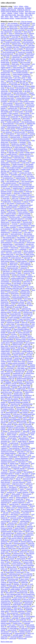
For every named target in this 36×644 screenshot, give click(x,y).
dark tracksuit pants (9, 237)
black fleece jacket (6, 392)
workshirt (16, 290)
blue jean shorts (22, 210)
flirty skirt (14, 552)
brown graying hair (7, 528)
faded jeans (25, 448)
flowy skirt (21, 625)
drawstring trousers (20, 543)
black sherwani (5, 482)
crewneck (4, 411)
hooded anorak (14, 443)
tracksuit (15, 445)
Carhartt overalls (18, 616)
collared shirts (30, 373)
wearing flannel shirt (29, 414)
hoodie (19, 215)
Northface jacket (24, 310)
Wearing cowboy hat (26, 576)
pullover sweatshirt (16, 100)
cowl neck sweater (16, 518)
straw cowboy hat (22, 134)
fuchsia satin (7, 445)
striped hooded (18, 298)
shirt (31, 72)
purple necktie (11, 129)
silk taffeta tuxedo (25, 241)
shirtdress (22, 586)
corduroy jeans (5, 446)
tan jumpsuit (22, 180)
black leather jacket (16, 91)
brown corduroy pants (27, 248)
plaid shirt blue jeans (7, 407)
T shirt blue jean (12, 310)
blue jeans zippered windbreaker (17, 488)
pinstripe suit (16, 118)
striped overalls (26, 618)
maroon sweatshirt (6, 40)
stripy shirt (29, 355)
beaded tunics (30, 535)
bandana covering (25, 632)
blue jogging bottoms (28, 511)
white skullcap (5, 506)
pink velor (31, 237)
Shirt (2, 17)
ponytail (3, 579)
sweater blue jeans (28, 57)
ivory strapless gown (14, 385)
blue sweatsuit (14, 113)
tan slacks (28, 89)
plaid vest (25, 322)
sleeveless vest (19, 397)
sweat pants (18, 251)
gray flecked (5, 421)
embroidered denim (7, 474)
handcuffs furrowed (24, 465)
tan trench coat (15, 467)
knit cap (18, 479)
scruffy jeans (5, 552)
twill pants (28, 424)
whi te (16, 6)
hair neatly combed (16, 472)
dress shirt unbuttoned (18, 611)
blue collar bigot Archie (9, 15)
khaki (9, 511)
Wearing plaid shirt (22, 71)
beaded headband (8, 339)
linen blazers (22, 462)
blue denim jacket (12, 28)
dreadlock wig (25, 198)
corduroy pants (5, 353)
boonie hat (27, 273)
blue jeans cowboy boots (14, 253)
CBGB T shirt (29, 531)
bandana (30, 348)
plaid (12, 421)
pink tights (15, 618)
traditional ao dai (6, 603)
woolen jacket (7, 400)
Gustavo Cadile (28, 562)
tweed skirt (6, 198)
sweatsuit (15, 224)
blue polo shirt (24, 83)
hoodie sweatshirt (18, 164)
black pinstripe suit (19, 67)
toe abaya (14, 334)
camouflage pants (13, 169)
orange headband (27, 351)
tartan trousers (25, 514)
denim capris (25, 463)
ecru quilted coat (19, 176)
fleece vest (31, 633)
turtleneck (10, 307)
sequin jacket (5, 564)
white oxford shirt (6, 45)
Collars (21, 13)
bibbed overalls (17, 344)
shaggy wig (26, 349)
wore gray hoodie (27, 110)
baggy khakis (21, 526)
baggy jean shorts (25, 319)
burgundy (16, 519)
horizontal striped (14, 338)
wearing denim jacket (7, 98)
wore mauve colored (23, 324)
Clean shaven (24, 300)
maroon (11, 485)
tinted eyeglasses (6, 598)
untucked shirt (30, 270)
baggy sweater (30, 254)
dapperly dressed (6, 584)
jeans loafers (5, 156)
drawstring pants (13, 579)
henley (9, 562)
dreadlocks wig (24, 207)
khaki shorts (13, 265)
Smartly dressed (18, 355)
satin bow (30, 526)
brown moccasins (12, 292)
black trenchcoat (14, 448)
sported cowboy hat (27, 338)
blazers (12, 470)
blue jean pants (11, 180)
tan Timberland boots (27, 443)
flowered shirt (15, 163)
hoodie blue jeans (12, 241)
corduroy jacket (6, 615)
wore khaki (27, 215)
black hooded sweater (28, 47)
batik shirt (4, 314)
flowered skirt (21, 203)
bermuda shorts (5, 287)
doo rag (5, 470)
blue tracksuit (26, 64)
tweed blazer (18, 358)
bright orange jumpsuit (8, 261)
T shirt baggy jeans (22, 368)
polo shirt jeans (28, 44)
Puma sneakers (16, 513)
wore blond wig (6, 480)
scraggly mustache (23, 492)
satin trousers (11, 525)
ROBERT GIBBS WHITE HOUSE (16, 9)
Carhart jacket (12, 423)
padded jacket (21, 389)
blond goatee (15, 293)
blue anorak (10, 88)
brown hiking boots (22, 151)
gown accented (11, 516)
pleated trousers (25, 440)
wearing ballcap (16, 281)
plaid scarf (10, 372)
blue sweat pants (25, 62)
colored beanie (11, 581)
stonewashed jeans (11, 412)
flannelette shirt (6, 270)
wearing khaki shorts (16, 89)
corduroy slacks (6, 331)
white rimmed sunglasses (8, 453)
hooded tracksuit (28, 135)
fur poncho (10, 151)
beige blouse (14, 248)
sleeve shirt (6, 390)
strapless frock (18, 416)
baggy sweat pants (16, 540)
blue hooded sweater (23, 88)
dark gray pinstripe (7, 259)
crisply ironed (7, 536)
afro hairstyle (5, 632)
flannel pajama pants (25, 516)
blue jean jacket (28, 38)
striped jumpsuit (14, 96)
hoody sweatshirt (15, 317)
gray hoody (28, 298)
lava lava (30, 533)
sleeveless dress (25, 606)
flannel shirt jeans (6, 543)
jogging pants (25, 290)
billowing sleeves (17, 587)
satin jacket (4, 285)
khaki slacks (28, 32)
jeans (24, 436)
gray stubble (5, 496)
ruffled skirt (25, 582)
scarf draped (17, 283)
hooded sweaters (18, 270)
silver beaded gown (15, 530)
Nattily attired (22, 417)
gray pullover (20, 123)
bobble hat (28, 416)
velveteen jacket (22, 525)
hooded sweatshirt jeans (13, 42)
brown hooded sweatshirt (20, 72)
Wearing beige (18, 115)
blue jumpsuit (20, 54)
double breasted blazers (24, 378)
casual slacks (7, 635)
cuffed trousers (23, 581)
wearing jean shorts (24, 332)
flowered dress (27, 222)
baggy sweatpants (12, 545)
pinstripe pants (19, 321)
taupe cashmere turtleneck (25, 276)
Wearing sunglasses (9, 327)
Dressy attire (27, 283)
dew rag (8, 344)
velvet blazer (10, 368)
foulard (5, 570)
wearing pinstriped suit (25, 227)
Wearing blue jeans (21, 33)
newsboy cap (13, 336)
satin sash (20, 477)
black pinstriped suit (7, 54)
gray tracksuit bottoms (13, 35)
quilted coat (29, 484)
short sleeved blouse (9, 273)
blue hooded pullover (28, 122)
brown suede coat (13, 266)
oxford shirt (4, 91)
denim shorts (5, 293)
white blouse (17, 202)
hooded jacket (25, 293)
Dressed (29, 304)
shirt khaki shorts (24, 140)
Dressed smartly (12, 66)
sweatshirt (15, 62)
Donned (21, 383)
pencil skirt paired (8, 341)
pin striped (16, 550)
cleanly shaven (5, 343)
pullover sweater (17, 171)
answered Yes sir (27, 550)
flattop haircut (7, 394)
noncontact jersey (21, 485)
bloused (5, 431)
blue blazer (26, 84)
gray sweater (7, 188)
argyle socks (14, 569)
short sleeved (23, 125)
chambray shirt (11, 161)
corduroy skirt (29, 103)
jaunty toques (25, 579)
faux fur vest (27, 599)
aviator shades (7, 416)
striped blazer (17, 480)
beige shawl (19, 307)
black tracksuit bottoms (10, 125)
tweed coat (4, 265)
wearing (33, 368)
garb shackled (19, 244)
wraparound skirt (20, 633)
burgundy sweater (6, 191)
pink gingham (12, 475)
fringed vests (27, 480)
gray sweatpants (13, 23)
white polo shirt (7, 30)
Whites (21, 6)
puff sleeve (4, 406)
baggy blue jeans (21, 81)
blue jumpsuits (15, 496)
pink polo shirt (13, 152)
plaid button (29, 603)
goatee (22, 489)
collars (4, 13)
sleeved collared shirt (7, 426)
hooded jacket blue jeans (15, 288)
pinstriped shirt (5, 72)
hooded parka (7, 202)
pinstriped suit (5, 224)
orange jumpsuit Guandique (21, 74)
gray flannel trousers (14, 69)
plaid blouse (15, 356)
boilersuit (15, 521)
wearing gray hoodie (13, 322)
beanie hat (29, 191)
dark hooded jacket (7, 112)
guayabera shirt (15, 404)
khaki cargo (16, 309)
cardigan (3, 485)
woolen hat (29, 280)
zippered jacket (17, 44)
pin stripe (25, 584)
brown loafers (19, 112)
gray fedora (6, 618)
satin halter (4, 591)
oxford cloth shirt (13, 231)
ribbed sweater (20, 105)
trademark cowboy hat (8, 378)
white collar (29, 15)
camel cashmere (22, 327)
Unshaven (28, 587)
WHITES (4, 8)
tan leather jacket (16, 174)
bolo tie (29, 586)
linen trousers (27, 479)
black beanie (23, 108)
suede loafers (5, 611)
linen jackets (23, 557)
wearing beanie (20, 407)
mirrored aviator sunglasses (9, 606)
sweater (3, 266)
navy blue (30, 30)
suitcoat (32, 497)
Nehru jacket (12, 548)
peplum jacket (14, 463)
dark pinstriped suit (28, 42)
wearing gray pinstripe (19, 275)
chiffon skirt (23, 552)
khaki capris (29, 564)
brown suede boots (20, 501)
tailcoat (10, 429)
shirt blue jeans (17, 229)
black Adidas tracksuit (8, 305)
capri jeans (27, 258)
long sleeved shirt (17, 159)
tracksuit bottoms (6, 531)
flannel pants (11, 366)
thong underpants (8, 596)
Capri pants (20, 451)
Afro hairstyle (15, 560)
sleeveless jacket (21, 339)
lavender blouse (6, 550)
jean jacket (26, 513)
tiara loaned (13, 591)
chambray (16, 584)
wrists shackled (28, 574)
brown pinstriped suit (22, 95)
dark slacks (6, 44)
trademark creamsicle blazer (24, 596)
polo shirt (4, 33)
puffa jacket (6, 166)
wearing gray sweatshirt (25, 52)
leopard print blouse (27, 256)
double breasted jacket (17, 106)
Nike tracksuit (24, 27)
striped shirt (18, 32)
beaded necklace (25, 613)
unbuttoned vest (24, 190)
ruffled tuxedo (23, 487)
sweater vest (29, 288)
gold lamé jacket (25, 292)
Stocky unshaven (19, 86)
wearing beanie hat (7, 147)
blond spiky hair (11, 465)
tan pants (25, 35)
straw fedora (20, 254)
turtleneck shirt (13, 108)
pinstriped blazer (28, 404)
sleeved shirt (31, 242)
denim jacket (25, 360)
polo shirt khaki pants (20, 93)
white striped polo (20, 147)
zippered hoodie (21, 178)
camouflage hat (28, 314)
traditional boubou (18, 343)
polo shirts (21, 304)
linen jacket (4, 137)
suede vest (30, 353)
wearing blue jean (28, 621)
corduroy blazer (28, 346)
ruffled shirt (16, 601)
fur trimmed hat (6, 604)
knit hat (25, 570)
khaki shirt (17, 400)
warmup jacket (18, 603)
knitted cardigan (6, 623)
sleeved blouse (25, 113)
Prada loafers (10, 547)
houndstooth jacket (23, 246)
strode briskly (17, 604)
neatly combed (14, 542)
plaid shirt (17, 193)
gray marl (12, 625)
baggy (8, 494)
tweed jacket (20, 572)
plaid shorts (27, 281)
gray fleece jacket (20, 78)
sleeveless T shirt (12, 190)
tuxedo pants (11, 332)
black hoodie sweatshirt (27, 101)
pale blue (32, 423)
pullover (26, 202)
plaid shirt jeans (20, 259)
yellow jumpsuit (8, 103)
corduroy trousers (6, 361)
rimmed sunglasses (22, 497)
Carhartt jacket (17, 271)
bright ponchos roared (15, 377)
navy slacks (30, 176)
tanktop (11, 497)
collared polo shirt (6, 208)
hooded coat (15, 130)
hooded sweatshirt (11, 207)
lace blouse (14, 142)
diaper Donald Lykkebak (21, 329)
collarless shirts (28, 312)
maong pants (5, 467)
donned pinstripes (23, 508)
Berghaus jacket (22, 380)
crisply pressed (30, 197)
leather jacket (5, 297)
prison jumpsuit (28, 253)
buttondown (28, 395)
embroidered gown (15, 574)
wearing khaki (5, 64)
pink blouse (6, 271)
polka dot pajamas (13, 399)
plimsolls (32, 569)
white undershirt (12, 626)
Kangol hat (4, 518)
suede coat (16, 295)
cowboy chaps (10, 324)
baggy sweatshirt (11, 227)
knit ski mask (23, 638)
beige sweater (12, 195)
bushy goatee (5, 304)
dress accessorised (12, 613)
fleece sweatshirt (15, 135)
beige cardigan (5, 587)
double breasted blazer (21, 149)
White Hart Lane (30, 11)
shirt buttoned (18, 536)
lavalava (27, 577)
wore (14, 441)
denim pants (12, 212)
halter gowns (18, 608)
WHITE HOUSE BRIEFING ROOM (12, 11)
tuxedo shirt (4, 514)
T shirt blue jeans (25, 17)
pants (2, 576)
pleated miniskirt (21, 421)
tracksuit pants (18, 382)
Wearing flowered (18, 446)
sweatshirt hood (6, 229)
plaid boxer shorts (18, 484)
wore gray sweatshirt (13, 25)
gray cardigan (24, 66)
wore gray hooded (15, 225)
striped (3, 195)
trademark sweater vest (10, 249)
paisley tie (28, 146)
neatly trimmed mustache (20, 365)
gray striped (10, 203)
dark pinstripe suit (20, 45)
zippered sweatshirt (24, 214)
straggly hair (19, 499)
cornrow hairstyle (15, 431)
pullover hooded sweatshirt (17, 428)
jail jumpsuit (17, 349)
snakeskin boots (16, 599)
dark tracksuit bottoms (16, 186)
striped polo (25, 285)
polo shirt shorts (6, 565)
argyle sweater (16, 326)
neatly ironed (17, 331)
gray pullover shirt (15, 436)
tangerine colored (8, 479)
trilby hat (29, 259)
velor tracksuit (30, 200)
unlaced (13, 417)
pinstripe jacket (17, 232)
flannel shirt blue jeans (21, 460)
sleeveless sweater (22, 409)
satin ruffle (26, 431)
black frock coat (16, 346)
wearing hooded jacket (18, 278)
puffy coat (15, 198)
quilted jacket (14, 263)
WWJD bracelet (30, 477)
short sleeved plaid (7, 358)
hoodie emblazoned (18, 287)
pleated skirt (24, 445)
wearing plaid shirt (15, 314)
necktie (17, 474)
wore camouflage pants (14, 594)
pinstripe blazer (11, 567)
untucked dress (25, 406)
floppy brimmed (20, 528)
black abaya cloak (19, 361)
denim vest (31, 407)
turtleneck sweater (17, 197)
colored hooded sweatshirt (9, 140)
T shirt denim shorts (27, 50)
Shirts (7, 17)
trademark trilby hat (9, 246)
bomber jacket (17, 623)
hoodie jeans (13, 300)
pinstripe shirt (13, 523)
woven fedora (27, 589)
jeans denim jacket (6, 78)
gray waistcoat (28, 174)
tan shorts (27, 91)
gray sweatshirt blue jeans (11, 256)
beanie (9, 553)
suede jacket (5, 234)
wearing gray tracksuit (8, 451)
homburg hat (17, 562)
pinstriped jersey (19, 553)
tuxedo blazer (10, 572)
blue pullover (26, 25)
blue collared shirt (6, 32)
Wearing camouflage (19, 555)
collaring (10, 13)
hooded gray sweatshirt (19, 144)
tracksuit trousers (18, 200)
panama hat (24, 266)
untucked (22, 336)
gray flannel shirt (13, 117)
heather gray (5, 404)
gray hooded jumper (18, 353)
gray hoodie (24, 37)
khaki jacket (16, 64)
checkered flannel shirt (8, 389)
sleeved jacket (12, 438)
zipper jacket (5, 315)
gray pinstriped (7, 132)
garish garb (13, 638)
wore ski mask (5, 521)
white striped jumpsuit (27, 28)
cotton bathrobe (14, 628)
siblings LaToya (11, 508)
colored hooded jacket (23, 341)
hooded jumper (26, 169)
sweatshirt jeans (17, 55)
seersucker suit (5, 441)
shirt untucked (7, 49)
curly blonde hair (21, 620)
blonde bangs (12, 586)
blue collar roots (30, 13)
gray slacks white (25, 387)
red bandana (5, 258)
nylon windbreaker (25, 265)
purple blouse (30, 54)
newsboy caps (21, 533)
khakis (19, 273)
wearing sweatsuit (27, 356)
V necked (22, 433)
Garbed (13, 304)
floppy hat (4, 336)
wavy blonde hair (25, 334)
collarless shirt (26, 76)
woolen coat (23, 569)
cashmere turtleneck (18, 502)
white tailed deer (19, 8)
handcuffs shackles (19, 468)
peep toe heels (12, 630)
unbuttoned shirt (12, 433)
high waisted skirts (8, 533)
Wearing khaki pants (25, 630)
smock (26, 315)
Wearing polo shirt (12, 268)
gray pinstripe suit (6, 176)
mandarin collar (20, 455)
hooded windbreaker (13, 122)
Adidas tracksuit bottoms (20, 506)
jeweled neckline (6, 355)
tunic (13, 380)
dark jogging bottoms (17, 156)
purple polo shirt (6, 76)
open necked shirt (6, 120)
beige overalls (16, 390)
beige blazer (5, 219)
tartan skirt (24, 268)
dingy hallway (23, 453)
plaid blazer (21, 348)
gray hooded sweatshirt (8, 215)
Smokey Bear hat (6, 535)
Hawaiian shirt (20, 372)
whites (26, 6)
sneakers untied (12, 319)
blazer (11, 33)
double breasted (12, 557)
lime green (25, 474)
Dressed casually (8, 105)
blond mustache (25, 457)
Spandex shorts (18, 394)
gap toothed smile (6, 397)
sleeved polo (19, 103)
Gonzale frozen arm (7, 577)
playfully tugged (18, 635)
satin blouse (25, 411)
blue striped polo (18, 615)
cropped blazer (13, 457)
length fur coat (29, 382)
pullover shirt (13, 27)
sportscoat (16, 76)
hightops (3, 523)
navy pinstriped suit (27, 130)
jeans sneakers (15, 185)
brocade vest (30, 244)
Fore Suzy (31, 389)
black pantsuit (10, 134)
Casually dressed (12, 154)
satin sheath (6, 555)
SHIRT (16, 17)
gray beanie (32, 339)
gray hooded (30, 164)
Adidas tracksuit (25, 263)
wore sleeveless (27, 509)
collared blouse (18, 535)
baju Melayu (13, 487)
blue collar (21, 15)
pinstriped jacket (15, 137)
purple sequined (22, 261)
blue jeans (6, 59)
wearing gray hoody (25, 173)
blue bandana (21, 237)
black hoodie (27, 604)
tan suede (29, 372)
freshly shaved (18, 424)
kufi (14, 276)
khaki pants (18, 40)
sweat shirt (15, 37)
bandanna (8, 382)
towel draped (5, 334)
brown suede (23, 423)
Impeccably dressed (17, 219)
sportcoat (4, 152)
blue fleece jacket (15, 217)
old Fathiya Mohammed (13, 419)
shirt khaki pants (25, 23)
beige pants (6, 55)
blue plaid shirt (16, 84)
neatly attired (11, 210)
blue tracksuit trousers (9, 183)
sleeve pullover (5, 295)
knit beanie (4, 225)
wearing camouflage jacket (20, 297)
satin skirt (6, 513)
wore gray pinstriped (19, 482)
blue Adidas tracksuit (21, 239)
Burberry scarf (27, 390)
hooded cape (18, 392)
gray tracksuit (13, 83)
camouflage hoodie (26, 224)
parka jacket (5, 185)
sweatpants (31, 468)
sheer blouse (14, 514)
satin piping (27, 530)
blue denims (31, 429)
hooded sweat (13, 491)
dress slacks (26, 118)
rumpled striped (18, 188)
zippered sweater (16, 315)
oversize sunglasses (17, 564)
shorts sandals (16, 494)
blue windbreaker (29, 69)
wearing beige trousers (23, 98)
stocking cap (11, 492)
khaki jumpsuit (26, 519)
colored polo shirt (20, 132)
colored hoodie (15, 110)
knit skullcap (7, 519)
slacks (8, 57)
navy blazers (17, 565)
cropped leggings (14, 411)
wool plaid (19, 577)
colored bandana (20, 429)
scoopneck (4, 472)
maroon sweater (6, 139)
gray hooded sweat (29, 594)
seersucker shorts (22, 470)
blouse (18, 509)
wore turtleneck (6, 373)
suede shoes (11, 526)
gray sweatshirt (18, 49)
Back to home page (7, 642)
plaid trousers (26, 547)
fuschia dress (23, 591)
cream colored (7, 424)
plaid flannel (27, 385)
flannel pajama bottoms (8, 348)
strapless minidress (8, 409)
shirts (11, 17)
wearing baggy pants (25, 567)
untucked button (23, 438)
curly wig (29, 451)
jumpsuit (24, 231)
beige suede (4, 589)
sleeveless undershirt (13, 360)
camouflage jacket (27, 504)
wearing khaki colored (25, 195)
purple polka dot (6, 616)
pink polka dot (30, 186)
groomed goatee (6, 298)
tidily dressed (30, 553)
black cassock (10, 559)
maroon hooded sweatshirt (21, 139)
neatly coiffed (23, 523)
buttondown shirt (20, 370)
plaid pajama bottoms (14, 127)
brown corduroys (6, 283)
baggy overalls (13, 205)
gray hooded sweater (13, 181)
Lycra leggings (30, 616)
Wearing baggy (5, 118)
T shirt (29, 302)
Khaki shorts (5, 540)
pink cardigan (24, 412)
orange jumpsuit (14, 582)
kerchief (15, 387)
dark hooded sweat (17, 280)
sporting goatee (25, 521)
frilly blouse (6, 375)
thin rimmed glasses (29, 326)
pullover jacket (26, 96)
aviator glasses (21, 559)
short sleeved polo (24, 183)
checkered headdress (17, 637)
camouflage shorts (26, 117)
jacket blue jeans (19, 157)
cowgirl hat (20, 426)
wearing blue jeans (7, 633)
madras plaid (26, 467)
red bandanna (5, 281)
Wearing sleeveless (25, 154)
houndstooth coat (18, 373)
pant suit (22, 626)
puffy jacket (21, 366)
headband (28, 609)
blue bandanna (28, 472)
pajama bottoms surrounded (16, 363)
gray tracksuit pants (28, 181)
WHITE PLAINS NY (24, 10)
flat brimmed (5, 417)
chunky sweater (12, 434)
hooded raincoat (8, 370)
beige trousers (5, 197)
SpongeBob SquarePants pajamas (18, 402)
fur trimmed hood (8, 178)
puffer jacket (5, 174)
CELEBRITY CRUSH (10, 383)
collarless (15, 440)
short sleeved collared (15, 538)
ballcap (3, 511)
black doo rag (13, 101)
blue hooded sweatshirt (14, 168)
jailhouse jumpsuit (18, 166)
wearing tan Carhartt (7, 620)
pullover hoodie (11, 214)
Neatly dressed (7, 157)
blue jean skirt (29, 377)
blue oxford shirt (20, 30)
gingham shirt (31, 123)
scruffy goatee (14, 406)
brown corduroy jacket (8, 477)
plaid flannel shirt (8, 71)
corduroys (4, 217)
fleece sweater (27, 494)
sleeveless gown (23, 548)
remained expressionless (8, 462)
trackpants (23, 142)
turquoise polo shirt (15, 38)
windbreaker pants (11, 609)
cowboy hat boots (16, 258)
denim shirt (10, 81)
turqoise (28, 615)
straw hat (16, 511)
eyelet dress (16, 414)
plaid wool (4, 300)
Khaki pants (26, 193)
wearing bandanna (12, 236)
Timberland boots (29, 518)
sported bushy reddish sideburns (18, 220)
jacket (22, 152)
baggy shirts (5, 346)
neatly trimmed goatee (27, 399)
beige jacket (30, 156)
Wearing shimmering (22, 458)
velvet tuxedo (27, 419)
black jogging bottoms (12, 50)
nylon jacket (26, 163)
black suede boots (16, 234)
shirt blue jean (5, 171)
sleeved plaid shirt (8, 123)
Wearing (26, 225)
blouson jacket (27, 137)
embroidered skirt (14, 621)
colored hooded (7, 239)
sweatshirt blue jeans (13, 47)
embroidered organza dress (23, 450)
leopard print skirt (28, 601)
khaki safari (28, 538)
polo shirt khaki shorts (18, 61)
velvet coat (4, 569)
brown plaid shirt (19, 242)
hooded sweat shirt (21, 18)
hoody (21, 609)
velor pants (28, 232)
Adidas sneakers (15, 589)
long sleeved (5, 278)
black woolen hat (17, 146)
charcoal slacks (16, 222)
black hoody (18, 120)
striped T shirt (25, 295)
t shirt (30, 18)
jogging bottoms (17, 375)
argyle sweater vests (20, 598)
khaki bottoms (14, 285)
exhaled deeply (5, 351)
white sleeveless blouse (27, 236)
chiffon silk (10, 455)
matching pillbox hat (27, 542)
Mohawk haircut (29, 271)
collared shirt (16, 57)
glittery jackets (18, 531)
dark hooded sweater (14, 79)
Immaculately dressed (18, 302)
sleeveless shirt (5, 387)
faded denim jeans (22, 592)
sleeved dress (5, 356)
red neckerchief (6, 601)
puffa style (24, 628)
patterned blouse (8, 244)
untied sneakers (19, 191)
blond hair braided (12, 576)
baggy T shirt (13, 173)
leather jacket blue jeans (19, 59)
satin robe (14, 632)
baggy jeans (10, 509)
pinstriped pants (6, 290)
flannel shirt (16, 351)
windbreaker (22, 161)
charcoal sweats (14, 504)
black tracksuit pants (9, 52)
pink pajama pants (15, 570)
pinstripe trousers (8, 499)
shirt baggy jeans (6, 93)
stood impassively (6, 242)
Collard (16, 13)
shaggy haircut (22, 441)
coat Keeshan (5, 380)
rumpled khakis (21, 305)
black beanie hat (22, 129)
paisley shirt (17, 312)
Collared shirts (29, 392)
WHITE (10, 8)
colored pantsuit (24, 434)
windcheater (23, 249)
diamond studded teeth (25, 475)
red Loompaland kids (16, 395)
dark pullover (10, 592)
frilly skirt (27, 344)
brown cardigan (23, 212)
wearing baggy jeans (7, 254)
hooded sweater (6, 74)
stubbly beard (23, 545)
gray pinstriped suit (20, 208)
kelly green (23, 491)
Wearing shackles (6, 193)
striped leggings (27, 217)
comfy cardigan (6, 349)
